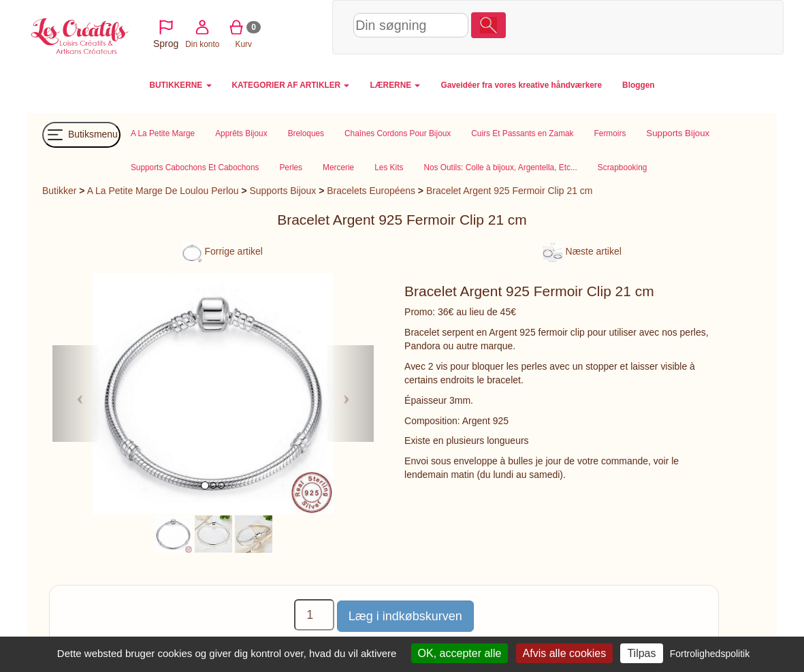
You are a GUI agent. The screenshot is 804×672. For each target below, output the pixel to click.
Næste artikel (582, 251)
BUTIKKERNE (180, 85)
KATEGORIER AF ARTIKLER (291, 85)
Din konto (591, 26)
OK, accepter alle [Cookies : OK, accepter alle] (460, 653)
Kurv (633, 26)
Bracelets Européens (371, 191)
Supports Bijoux (283, 191)
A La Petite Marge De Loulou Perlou (163, 191)
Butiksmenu (81, 135)
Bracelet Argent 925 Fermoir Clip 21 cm (510, 191)
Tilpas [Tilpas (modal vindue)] (641, 653)
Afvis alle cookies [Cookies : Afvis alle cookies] (565, 653)
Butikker (59, 191)
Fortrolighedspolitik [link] (710, 654)
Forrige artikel (222, 251)
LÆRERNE (395, 85)
